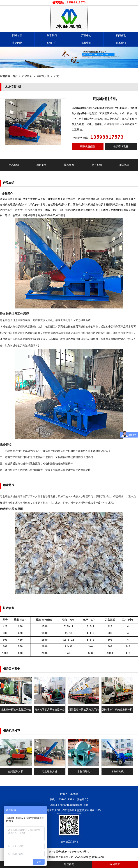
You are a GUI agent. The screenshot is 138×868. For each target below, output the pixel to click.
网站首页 (17, 36)
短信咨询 (69, 864)
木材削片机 (43, 76)
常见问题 (17, 43)
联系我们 (121, 43)
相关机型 (124, 165)
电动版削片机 (50, 772)
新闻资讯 (121, 36)
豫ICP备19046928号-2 (76, 852)
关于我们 (52, 36)
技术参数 (69, 165)
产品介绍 (14, 165)
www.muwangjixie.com (89, 857)
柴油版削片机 (16, 772)
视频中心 (86, 43)
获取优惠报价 (88, 147)
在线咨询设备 (121, 147)
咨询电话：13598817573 (69, 3)
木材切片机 (84, 772)
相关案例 (97, 165)
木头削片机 (117, 772)
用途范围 (41, 165)
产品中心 (86, 36)
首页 (15, 76)
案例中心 (52, 43)
